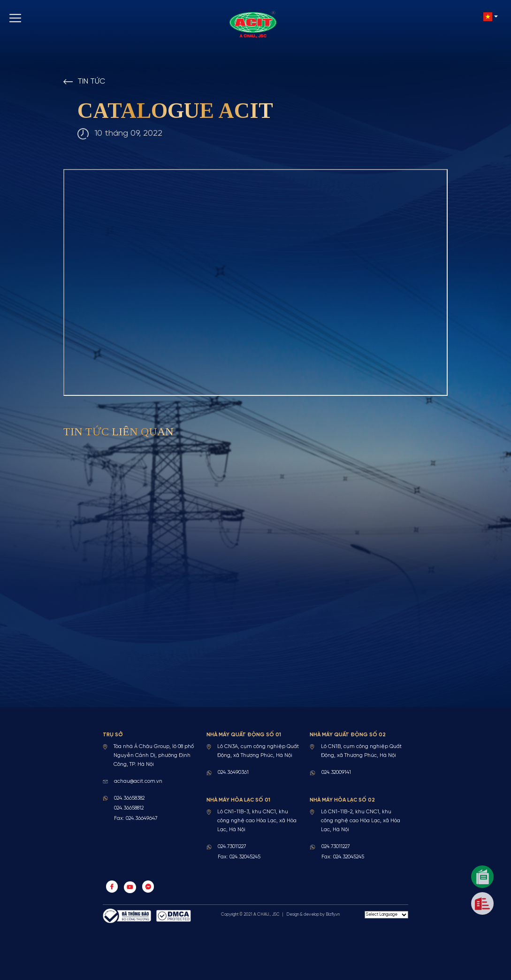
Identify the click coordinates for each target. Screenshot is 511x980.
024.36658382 (129, 798)
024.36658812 (129, 808)
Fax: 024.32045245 (239, 857)
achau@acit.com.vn (138, 781)
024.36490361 (233, 772)
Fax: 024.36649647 (136, 818)
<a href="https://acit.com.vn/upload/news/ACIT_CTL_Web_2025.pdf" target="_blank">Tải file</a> (255, 282)
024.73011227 (232, 847)
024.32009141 (336, 772)
